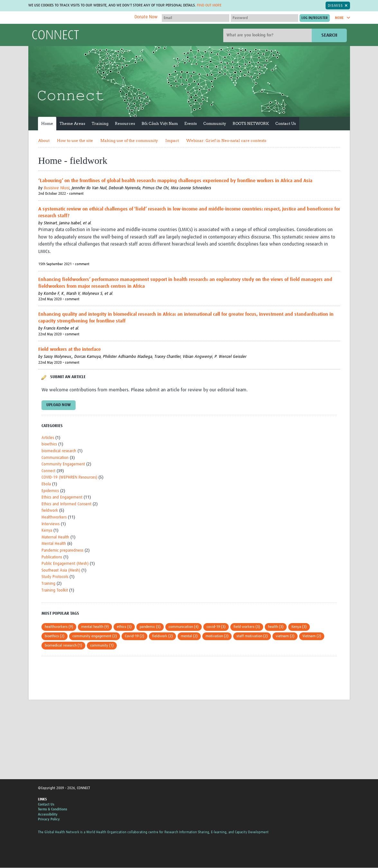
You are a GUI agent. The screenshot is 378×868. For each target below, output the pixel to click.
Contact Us (286, 123)
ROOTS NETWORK (251, 123)
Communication (55, 458)
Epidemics (50, 491)
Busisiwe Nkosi (57, 188)
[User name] (196, 18)
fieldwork (50, 511)
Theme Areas (72, 123)
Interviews (51, 524)
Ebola (46, 484)
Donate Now (146, 17)
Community (215, 123)
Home (47, 123)
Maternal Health (55, 537)
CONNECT (55, 36)
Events (191, 123)
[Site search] (268, 35)
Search (329, 35)
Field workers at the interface (69, 349)
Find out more (209, 5)
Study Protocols (55, 577)
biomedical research (59, 451)
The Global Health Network (79, 18)
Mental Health (54, 544)
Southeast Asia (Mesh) (61, 570)
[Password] (264, 18)
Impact (172, 140)
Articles (48, 438)
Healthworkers (54, 517)
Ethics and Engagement (62, 497)
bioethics (49, 444)
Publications (52, 557)
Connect (48, 471)
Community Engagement (63, 464)
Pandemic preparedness (62, 551)
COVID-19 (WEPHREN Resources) (69, 477)
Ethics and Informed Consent (66, 504)
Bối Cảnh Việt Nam (160, 123)
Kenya (47, 531)
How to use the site (75, 140)
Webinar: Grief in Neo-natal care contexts (226, 140)
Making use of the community (129, 140)
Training (100, 123)
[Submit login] (315, 18)
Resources (125, 123)
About (44, 140)
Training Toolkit (55, 590)
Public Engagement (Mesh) (65, 564)
